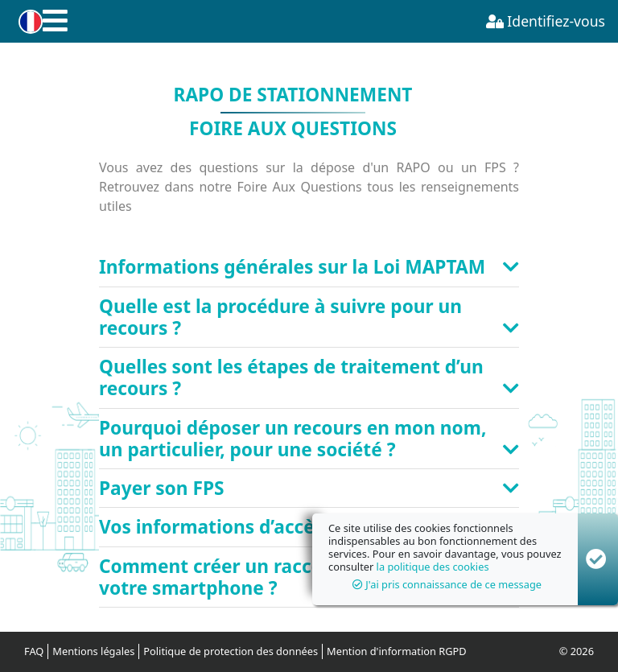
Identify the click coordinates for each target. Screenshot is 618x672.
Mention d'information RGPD (396, 651)
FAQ (34, 651)
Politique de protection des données (231, 651)
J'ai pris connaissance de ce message (447, 584)
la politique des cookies (433, 567)
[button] (28, 22)
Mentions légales (93, 651)
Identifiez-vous (546, 21)
